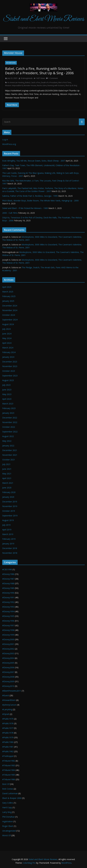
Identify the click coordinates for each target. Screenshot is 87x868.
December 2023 (10, 362)
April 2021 (7, 478)
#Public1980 (8, 742)
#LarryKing (7, 709)
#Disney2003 (8, 653)
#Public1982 (8, 751)
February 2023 (9, 408)
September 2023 (10, 376)
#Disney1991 (8, 597)
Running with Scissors (56, 85)
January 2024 (8, 357)
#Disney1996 (8, 621)
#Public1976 (8, 723)
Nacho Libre (42, 85)
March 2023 (8, 404)
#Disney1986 (8, 574)
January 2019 (8, 544)
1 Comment (52, 78)
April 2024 (7, 343)
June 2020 (7, 488)
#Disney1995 (8, 616)
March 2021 (8, 483)
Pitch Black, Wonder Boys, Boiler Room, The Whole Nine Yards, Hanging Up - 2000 (40, 201)
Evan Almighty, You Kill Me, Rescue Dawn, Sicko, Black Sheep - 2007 (34, 161)
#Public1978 (8, 733)
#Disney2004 (8, 658)
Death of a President (49, 83)
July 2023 (6, 385)
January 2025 (8, 301)
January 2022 (8, 446)
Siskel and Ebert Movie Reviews (43, 19)
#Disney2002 (8, 649)
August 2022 (8, 436)
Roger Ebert (8, 826)
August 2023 (8, 380)
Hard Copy (7, 807)
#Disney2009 (8, 681)
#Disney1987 (8, 579)
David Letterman (10, 793)
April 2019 (7, 530)
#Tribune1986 (9, 779)
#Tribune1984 (9, 770)
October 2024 (9, 315)
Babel (28, 83)
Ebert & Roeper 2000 (12, 798)
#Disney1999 (8, 635)
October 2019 (9, 511)
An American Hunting (16, 83)
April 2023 (7, 399)
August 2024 (8, 324)
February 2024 (9, 352)
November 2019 (10, 506)
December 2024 (10, 306)
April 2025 (7, 287)
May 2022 (7, 441)
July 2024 (6, 329)
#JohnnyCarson (9, 705)
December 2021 (10, 450)
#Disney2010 (8, 686)
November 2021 (10, 455)
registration (8, 821)
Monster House (30, 85)
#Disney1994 (8, 611)
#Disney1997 (8, 625)
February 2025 (9, 296)
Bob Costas (8, 789)
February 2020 (9, 492)
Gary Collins (8, 803)
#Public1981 (8, 747)
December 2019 (10, 502)
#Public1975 (8, 719)
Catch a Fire (35, 83)
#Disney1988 (8, 583)
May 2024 (7, 338)
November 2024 (10, 310)
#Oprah (6, 714)
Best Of (6, 784)
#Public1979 (8, 737)
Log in (5, 139)
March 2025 (8, 292)
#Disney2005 (8, 663)
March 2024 (8, 348)
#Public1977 (8, 728)
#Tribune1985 (9, 775)
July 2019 (6, 525)
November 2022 (10, 422)
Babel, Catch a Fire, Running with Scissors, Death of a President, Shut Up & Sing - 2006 (39, 71)
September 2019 (10, 516)
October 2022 (9, 427)
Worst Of (6, 835)
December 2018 (10, 548)
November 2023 (10, 366)
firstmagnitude (27, 78)
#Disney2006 (11, 63)
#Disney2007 (8, 672)
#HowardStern (9, 700)
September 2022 (10, 432)
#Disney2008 (8, 677)
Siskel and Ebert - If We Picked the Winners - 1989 (25, 208)
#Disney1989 (8, 588)
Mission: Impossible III (14, 85)
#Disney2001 (8, 644)
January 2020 (8, 497)
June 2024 (7, 334)
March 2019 (8, 534)
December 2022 (10, 418)
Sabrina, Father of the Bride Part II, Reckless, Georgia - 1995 (30, 196)
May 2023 (7, 394)
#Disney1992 (8, 602)
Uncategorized (9, 831)
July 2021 (6, 464)
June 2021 (7, 469)
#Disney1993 (8, 607)
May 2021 (7, 474)
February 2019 (9, 539)
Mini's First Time (65, 83)
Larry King (7, 812)
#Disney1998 (8, 630)
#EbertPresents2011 (12, 691)
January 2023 (8, 413)
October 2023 (9, 371)
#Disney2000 (8, 639)
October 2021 (9, 460)
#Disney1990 (8, 593)
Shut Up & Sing (71, 85)
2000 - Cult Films (10, 213)
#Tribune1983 (9, 765)
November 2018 (10, 553)
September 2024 (10, 320)
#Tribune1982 (9, 761)
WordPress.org (9, 144)
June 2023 (7, 390)
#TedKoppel (8, 756)
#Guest (6, 695)
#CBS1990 (7, 569)
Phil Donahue (8, 817)
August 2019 (8, 520)
